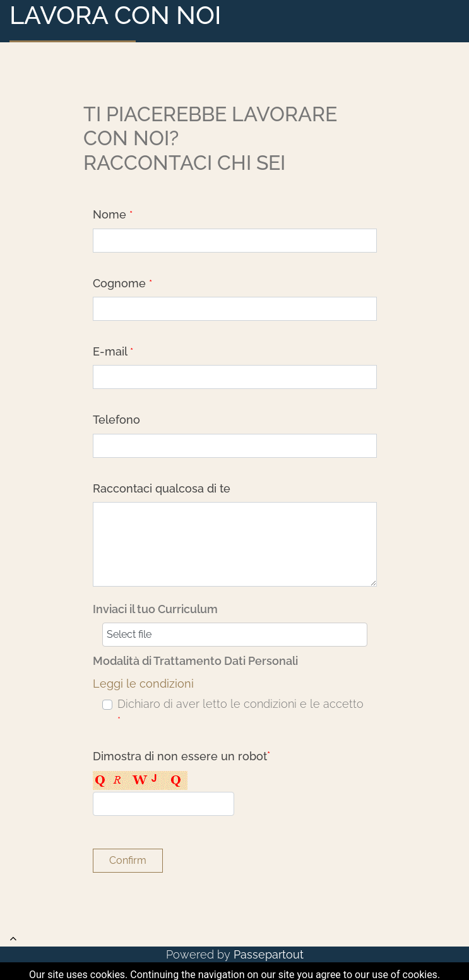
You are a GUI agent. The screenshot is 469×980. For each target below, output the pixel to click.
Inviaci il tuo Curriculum (155, 609)
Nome (113, 214)
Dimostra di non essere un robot (181, 756)
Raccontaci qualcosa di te (162, 488)
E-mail (113, 351)
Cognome (122, 283)
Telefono (116, 420)
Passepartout (269, 954)
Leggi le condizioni (143, 684)
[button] (128, 861)
